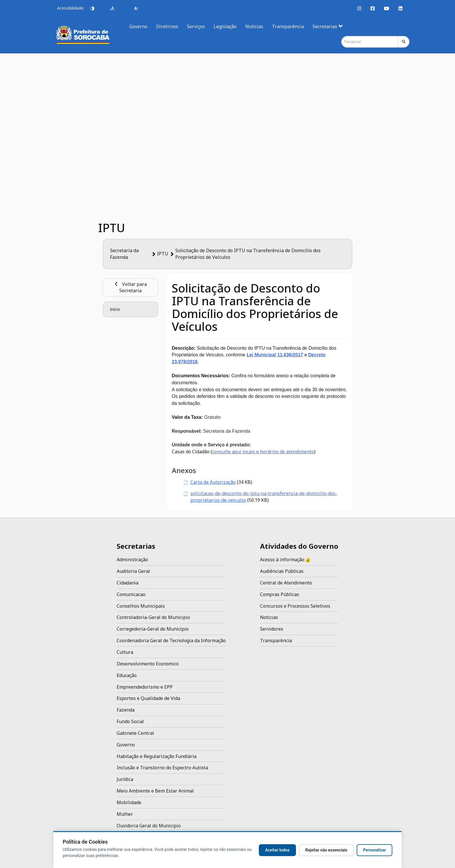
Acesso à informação (285, 560)
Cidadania (128, 583)
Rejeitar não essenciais (326, 850)
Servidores (272, 629)
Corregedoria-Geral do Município (153, 629)
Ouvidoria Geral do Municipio (149, 826)
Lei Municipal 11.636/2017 (275, 355)
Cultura (125, 652)
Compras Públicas (280, 594)
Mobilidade (129, 802)
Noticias (269, 617)
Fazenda (126, 710)
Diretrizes (167, 26)
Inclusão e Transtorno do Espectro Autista (162, 768)
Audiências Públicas (282, 571)
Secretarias (328, 26)
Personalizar (374, 850)
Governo (138, 26)
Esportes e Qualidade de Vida (148, 698)
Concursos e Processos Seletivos (295, 606)
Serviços (196, 26)
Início (115, 309)
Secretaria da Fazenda (124, 254)
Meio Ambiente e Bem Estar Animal (155, 791)
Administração (132, 560)
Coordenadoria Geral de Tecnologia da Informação (171, 640)
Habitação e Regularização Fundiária (157, 756)
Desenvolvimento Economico (148, 664)
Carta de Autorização (213, 482)
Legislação (225, 26)
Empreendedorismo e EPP (145, 687)
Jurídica (125, 779)
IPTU (163, 254)
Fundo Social (130, 721)
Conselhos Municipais (141, 606)
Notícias (254, 26)
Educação (127, 675)
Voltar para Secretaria (130, 287)
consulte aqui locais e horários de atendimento (263, 452)
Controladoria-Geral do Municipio (153, 617)
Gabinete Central (135, 733)
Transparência (288, 26)
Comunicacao (131, 594)
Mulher (125, 814)
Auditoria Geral (133, 571)
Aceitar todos (277, 850)
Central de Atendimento (286, 583)
